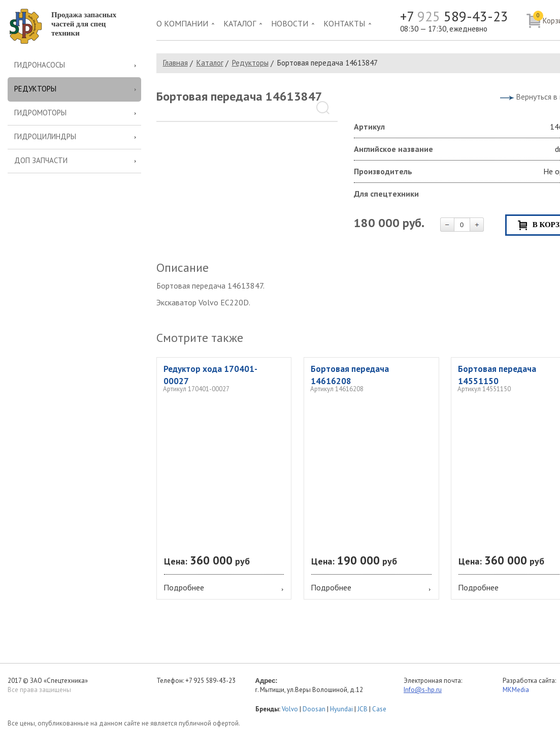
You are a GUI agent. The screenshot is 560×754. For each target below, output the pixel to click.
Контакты (344, 23)
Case (379, 709)
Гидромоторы (40, 113)
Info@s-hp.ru (423, 690)
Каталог (240, 23)
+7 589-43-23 (454, 17)
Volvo (290, 709)
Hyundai (341, 709)
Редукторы (35, 89)
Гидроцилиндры (45, 136)
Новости (290, 23)
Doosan (314, 709)
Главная (175, 63)
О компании (182, 23)
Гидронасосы (40, 65)
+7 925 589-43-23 (210, 681)
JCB (363, 709)
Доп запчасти (41, 160)
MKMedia (516, 690)
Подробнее (184, 587)
